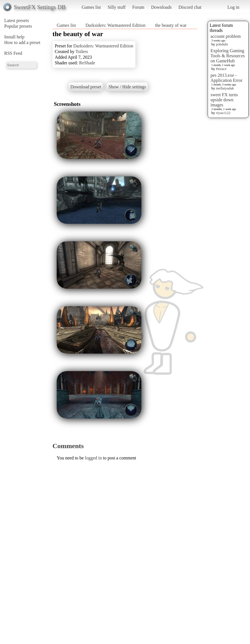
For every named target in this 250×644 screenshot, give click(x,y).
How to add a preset (22, 42)
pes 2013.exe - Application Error (226, 78)
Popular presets (18, 26)
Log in (233, 7)
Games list (91, 7)
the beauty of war (171, 25)
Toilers (82, 52)
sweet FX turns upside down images (224, 100)
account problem (226, 36)
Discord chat (190, 7)
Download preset (86, 87)
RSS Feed (13, 53)
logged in (93, 458)
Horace (221, 69)
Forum (138, 7)
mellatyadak (225, 88)
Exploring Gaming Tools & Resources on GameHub (228, 56)
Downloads (161, 7)
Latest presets (17, 20)
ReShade (87, 63)
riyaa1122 (223, 113)
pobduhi (222, 44)
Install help (14, 37)
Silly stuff (117, 7)
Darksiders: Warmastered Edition (116, 25)
